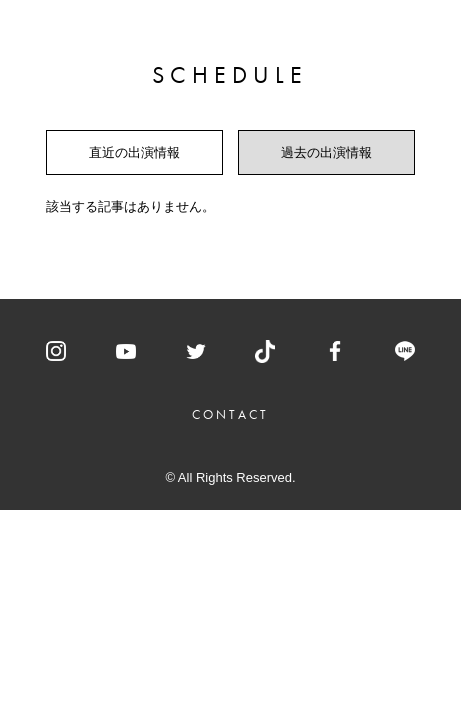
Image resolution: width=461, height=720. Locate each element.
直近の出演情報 (134, 152)
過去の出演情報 (326, 152)
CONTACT (231, 414)
